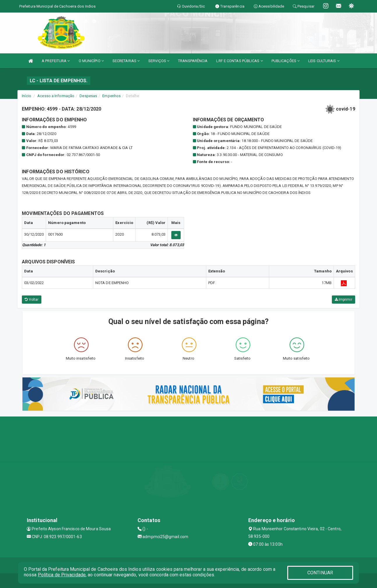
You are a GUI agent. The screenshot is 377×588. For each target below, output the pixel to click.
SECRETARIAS (126, 61)
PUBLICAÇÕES (286, 61)
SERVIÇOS (159, 61)
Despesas (88, 96)
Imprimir (343, 300)
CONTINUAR (320, 573)
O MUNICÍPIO (91, 61)
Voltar (32, 300)
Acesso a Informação (56, 96)
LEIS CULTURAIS (324, 61)
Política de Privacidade (62, 575)
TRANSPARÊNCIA (193, 61)
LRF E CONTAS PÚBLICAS (239, 61)
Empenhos (111, 96)
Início (27, 96)
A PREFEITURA (56, 61)
